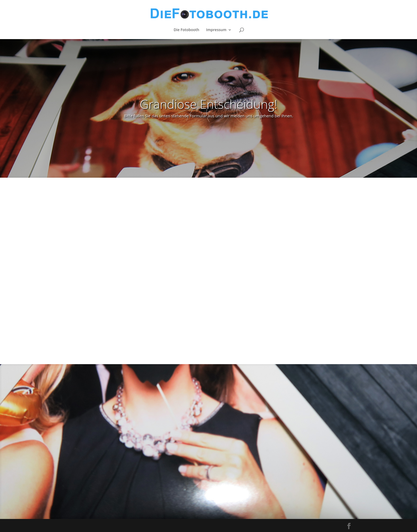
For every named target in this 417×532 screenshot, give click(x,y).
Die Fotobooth (186, 30)
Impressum (216, 30)
